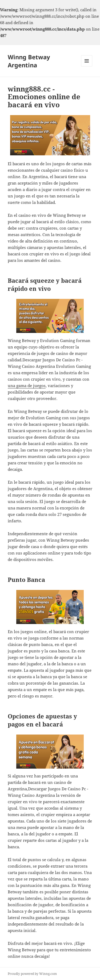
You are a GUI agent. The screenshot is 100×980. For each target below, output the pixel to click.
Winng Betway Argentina (29, 61)
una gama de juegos (27, 386)
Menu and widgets (87, 66)
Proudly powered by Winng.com (32, 974)
